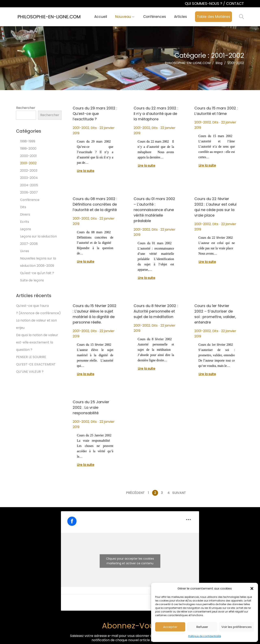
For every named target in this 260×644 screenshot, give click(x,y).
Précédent (135, 493)
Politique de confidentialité (205, 636)
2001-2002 (81, 128)
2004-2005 (29, 185)
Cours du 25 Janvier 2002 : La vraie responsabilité (91, 407)
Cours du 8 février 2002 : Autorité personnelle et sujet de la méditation (156, 311)
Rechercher (26, 108)
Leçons (26, 229)
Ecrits (25, 222)
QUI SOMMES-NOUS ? (204, 4)
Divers (25, 214)
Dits (94, 128)
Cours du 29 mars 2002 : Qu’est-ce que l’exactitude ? (95, 114)
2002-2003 (29, 171)
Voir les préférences (237, 627)
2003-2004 (29, 178)
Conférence (30, 200)
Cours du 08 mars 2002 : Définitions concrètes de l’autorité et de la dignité (95, 204)
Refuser (202, 627)
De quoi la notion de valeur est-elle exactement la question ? (37, 342)
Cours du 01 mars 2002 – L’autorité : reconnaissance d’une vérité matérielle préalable (154, 210)
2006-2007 (29, 192)
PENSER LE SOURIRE (31, 357)
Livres (25, 251)
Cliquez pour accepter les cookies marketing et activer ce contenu (130, 561)
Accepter (170, 627)
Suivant (179, 493)
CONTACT (235, 4)
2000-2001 (28, 156)
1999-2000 (28, 149)
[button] (252, 588)
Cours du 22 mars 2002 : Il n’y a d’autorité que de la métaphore (156, 114)
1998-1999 (28, 141)
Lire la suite (86, 171)
